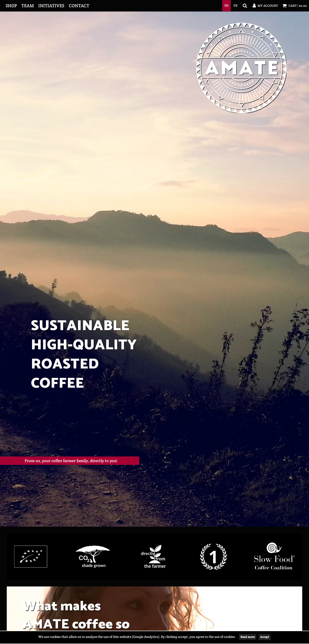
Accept (265, 637)
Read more (248, 637)
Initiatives (51, 6)
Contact (79, 6)
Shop (11, 6)
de (236, 5)
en (227, 5)
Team (28, 6)
